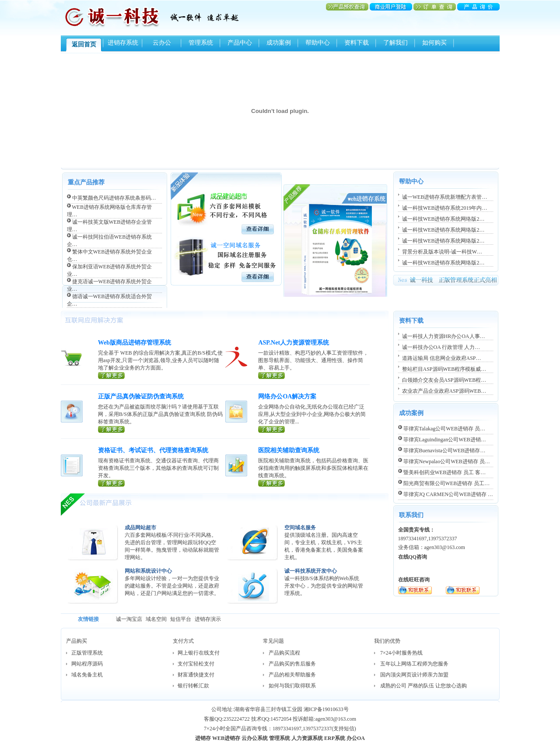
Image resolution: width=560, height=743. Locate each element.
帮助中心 (318, 43)
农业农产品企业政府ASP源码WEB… (444, 391)
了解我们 (395, 43)
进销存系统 (123, 43)
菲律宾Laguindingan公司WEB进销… (445, 440)
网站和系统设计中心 (148, 571)
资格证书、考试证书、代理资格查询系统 (153, 450)
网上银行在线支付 (199, 653)
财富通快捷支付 (196, 675)
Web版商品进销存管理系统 (135, 343)
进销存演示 (208, 619)
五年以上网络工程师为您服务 (414, 664)
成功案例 (279, 43)
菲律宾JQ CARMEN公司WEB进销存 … (448, 494)
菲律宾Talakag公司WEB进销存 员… (444, 429)
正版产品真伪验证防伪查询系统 (141, 396)
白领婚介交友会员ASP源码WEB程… (444, 380)
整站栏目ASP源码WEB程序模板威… (444, 369)
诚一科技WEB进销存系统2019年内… (445, 208)
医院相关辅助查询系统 (289, 450)
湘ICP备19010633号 (326, 709)
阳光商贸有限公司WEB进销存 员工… (447, 483)
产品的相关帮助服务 (292, 675)
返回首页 (84, 44)
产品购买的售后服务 (292, 664)
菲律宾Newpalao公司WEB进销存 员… (447, 461)
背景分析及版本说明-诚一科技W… (442, 252)
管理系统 (201, 43)
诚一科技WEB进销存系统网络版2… (443, 219)
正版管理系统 (87, 653)
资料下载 (357, 43)
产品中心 (240, 43)
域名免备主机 (87, 675)
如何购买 (434, 43)
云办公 (162, 43)
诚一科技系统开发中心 (311, 571)
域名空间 (156, 619)
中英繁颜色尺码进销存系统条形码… (114, 198)
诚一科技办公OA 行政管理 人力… (441, 347)
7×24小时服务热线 (401, 653)
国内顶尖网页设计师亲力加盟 (414, 675)
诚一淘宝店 (129, 619)
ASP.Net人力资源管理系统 (294, 343)
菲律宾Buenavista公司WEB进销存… (444, 451)
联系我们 (411, 515)
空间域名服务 (300, 528)
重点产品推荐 (86, 182)
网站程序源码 (87, 664)
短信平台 (181, 619)
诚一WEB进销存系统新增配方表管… (445, 197)
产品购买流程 (284, 653)
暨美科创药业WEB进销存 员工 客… (445, 472)
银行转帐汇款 (193, 686)
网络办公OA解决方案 (287, 396)
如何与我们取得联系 (292, 686)
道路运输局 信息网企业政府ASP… (442, 358)
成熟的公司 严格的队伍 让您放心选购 (423, 686)
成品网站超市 (140, 528)
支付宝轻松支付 (196, 664)
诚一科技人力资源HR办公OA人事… (444, 336)
